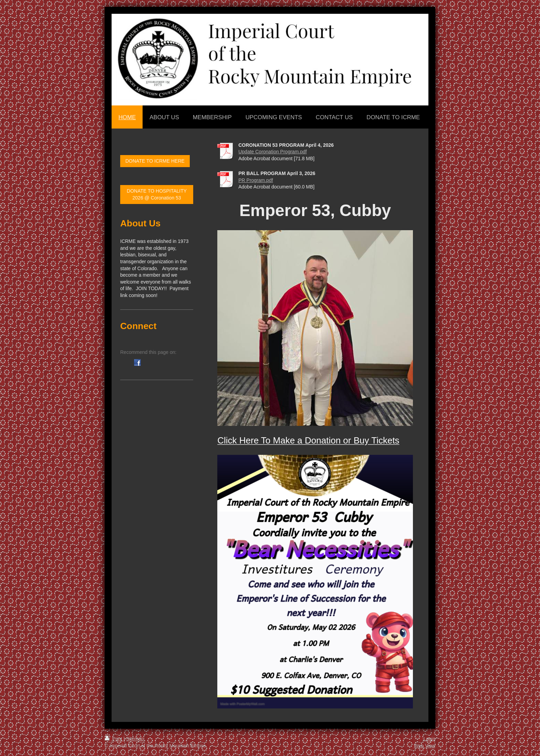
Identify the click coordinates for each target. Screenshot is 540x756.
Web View (424, 746)
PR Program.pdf (256, 180)
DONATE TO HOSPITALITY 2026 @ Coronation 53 (157, 194)
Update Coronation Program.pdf (272, 152)
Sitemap (135, 739)
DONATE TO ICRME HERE (155, 161)
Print (114, 739)
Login (429, 739)
